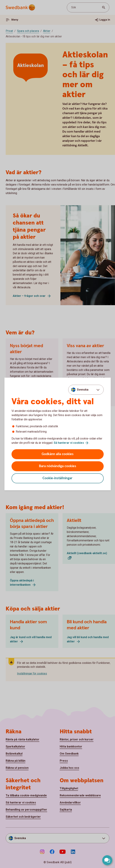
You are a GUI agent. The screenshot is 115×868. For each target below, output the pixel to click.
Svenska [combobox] (83, 390)
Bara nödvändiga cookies (58, 466)
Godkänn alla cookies (58, 454)
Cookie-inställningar (57, 478)
